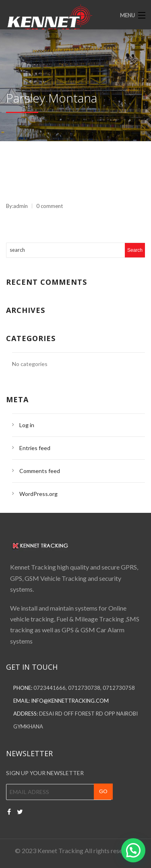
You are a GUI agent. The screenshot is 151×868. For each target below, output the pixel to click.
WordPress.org (38, 494)
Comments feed (40, 471)
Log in (27, 425)
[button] (133, 850)
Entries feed (35, 448)
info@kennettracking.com (70, 701)
